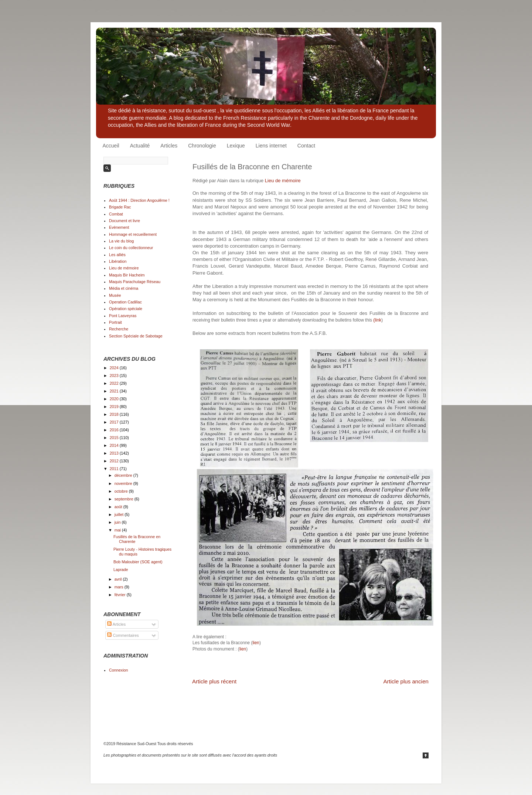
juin (118, 522)
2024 (115, 368)
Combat (116, 214)
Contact (306, 146)
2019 (115, 407)
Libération (118, 261)
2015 (115, 438)
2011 (115, 469)
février (121, 595)
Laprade (121, 570)
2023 (115, 376)
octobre (122, 491)
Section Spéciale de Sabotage (136, 336)
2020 (115, 399)
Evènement (119, 227)
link (377, 320)
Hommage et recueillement (133, 234)
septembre (125, 499)
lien (256, 643)
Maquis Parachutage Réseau (135, 282)
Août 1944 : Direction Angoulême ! (139, 200)
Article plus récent (214, 681)
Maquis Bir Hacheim (127, 275)
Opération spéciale (126, 309)
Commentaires (123, 635)
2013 (115, 453)
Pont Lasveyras (123, 316)
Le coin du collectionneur (131, 248)
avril (119, 579)
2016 (115, 430)
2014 (115, 445)
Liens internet (271, 146)
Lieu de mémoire (283, 181)
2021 (115, 391)
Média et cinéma (124, 288)
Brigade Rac (120, 207)
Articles (169, 146)
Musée (115, 295)
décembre (124, 475)
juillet (120, 514)
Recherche (119, 329)
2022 (115, 383)
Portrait (115, 322)
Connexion (119, 670)
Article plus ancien (406, 681)
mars (120, 587)
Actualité (140, 146)
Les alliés (117, 255)
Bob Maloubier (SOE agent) (138, 562)
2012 (115, 461)
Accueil (111, 146)
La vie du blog (121, 241)
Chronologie (202, 146)
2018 (115, 414)
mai (118, 530)
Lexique (236, 146)
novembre (124, 483)
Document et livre (125, 221)
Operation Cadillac (125, 302)
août (119, 507)
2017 (115, 422)
